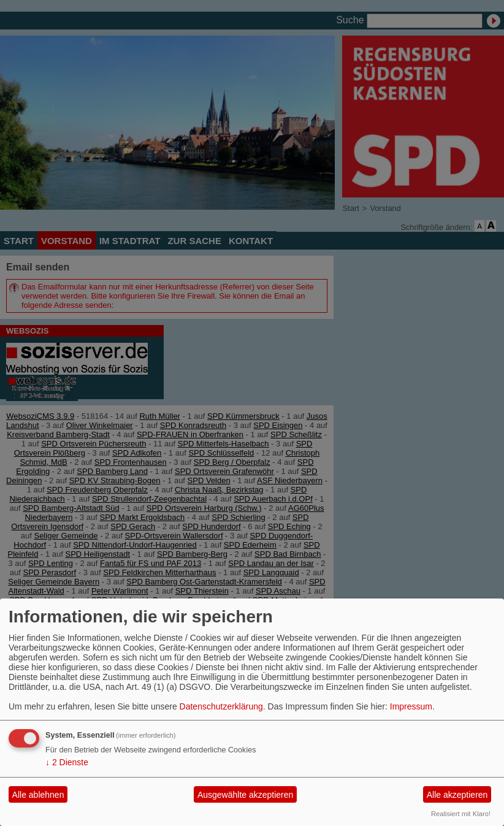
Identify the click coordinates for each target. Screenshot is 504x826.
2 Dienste (67, 762)
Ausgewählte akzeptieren (245, 795)
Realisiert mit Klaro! (461, 814)
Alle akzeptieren (457, 795)
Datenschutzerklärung (221, 706)
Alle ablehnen (38, 795)
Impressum (411, 706)
